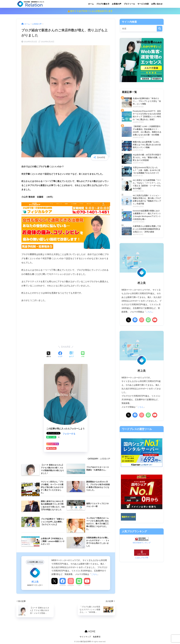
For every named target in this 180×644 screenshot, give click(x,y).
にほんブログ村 (142, 558)
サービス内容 (143, 4)
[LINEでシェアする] (83, 355)
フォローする (69, 434)
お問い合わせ (157, 4)
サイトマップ (85, 637)
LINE (79, 585)
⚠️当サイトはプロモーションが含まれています (90, 11)
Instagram (71, 585)
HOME (90, 631)
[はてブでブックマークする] (71, 355)
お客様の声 (117, 4)
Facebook (62, 585)
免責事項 (97, 637)
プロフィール (129, 4)
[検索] (160, 29)
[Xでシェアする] (49, 355)
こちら (94, 574)
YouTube (87, 585)
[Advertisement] (66, 323)
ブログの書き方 (103, 4)
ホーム (91, 4)
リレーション (41, 4)
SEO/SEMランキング (142, 543)
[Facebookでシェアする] (60, 355)
